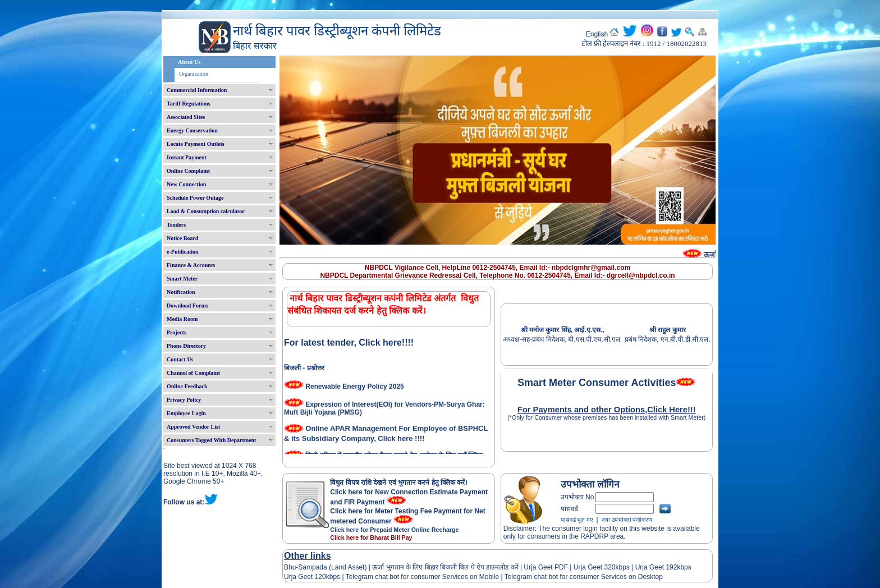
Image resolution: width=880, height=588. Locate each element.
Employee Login (186, 413)
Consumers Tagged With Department (211, 440)
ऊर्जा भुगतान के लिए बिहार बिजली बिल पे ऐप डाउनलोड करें (445, 567)
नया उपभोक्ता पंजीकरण (627, 520)
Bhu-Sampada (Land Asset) (325, 567)
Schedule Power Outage (195, 198)
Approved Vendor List (193, 427)
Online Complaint (188, 171)
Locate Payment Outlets (196, 144)
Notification (181, 292)
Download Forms (187, 306)
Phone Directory (186, 346)
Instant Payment (187, 157)
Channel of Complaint (193, 373)
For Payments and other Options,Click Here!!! (607, 410)
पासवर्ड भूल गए (577, 520)
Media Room (182, 319)
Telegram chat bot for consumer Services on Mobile (422, 577)
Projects (177, 332)
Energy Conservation (192, 130)
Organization (194, 74)
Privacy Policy (184, 400)
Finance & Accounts (191, 265)
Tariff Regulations (189, 104)
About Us (189, 62)
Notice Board (182, 238)
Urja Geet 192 (655, 567)
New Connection (186, 184)
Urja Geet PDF (546, 567)
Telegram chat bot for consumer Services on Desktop (584, 577)
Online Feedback (187, 386)
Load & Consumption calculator (206, 211)
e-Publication (183, 252)
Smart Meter (182, 279)
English (597, 34)
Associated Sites (186, 117)
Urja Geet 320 (595, 567)
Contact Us (180, 359)
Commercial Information (197, 90)
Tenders (176, 225)
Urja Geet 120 (305, 577)
